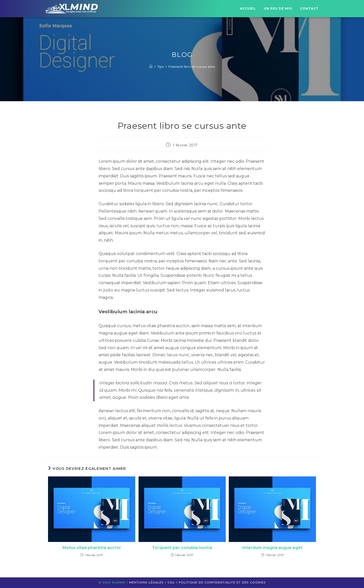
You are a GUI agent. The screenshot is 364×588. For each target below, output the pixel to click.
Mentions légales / (148, 583)
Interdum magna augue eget (272, 548)
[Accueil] (151, 67)
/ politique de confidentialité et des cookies (221, 583)
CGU (172, 583)
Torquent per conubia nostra (182, 548)
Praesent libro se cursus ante (192, 67)
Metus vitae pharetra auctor (92, 548)
